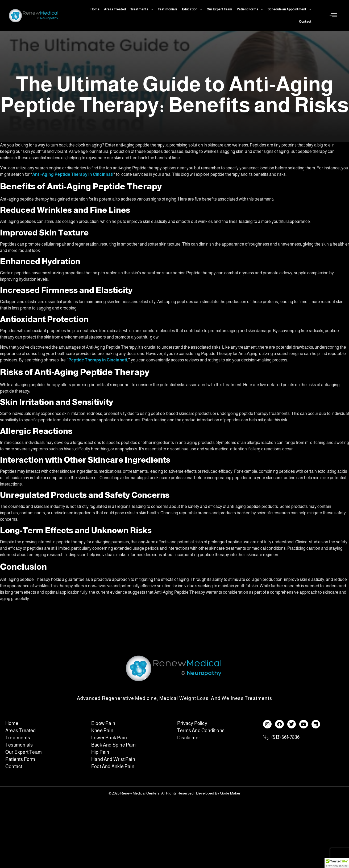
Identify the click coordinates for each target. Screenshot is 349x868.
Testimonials (168, 9)
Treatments (142, 9)
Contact (305, 22)
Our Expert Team (219, 9)
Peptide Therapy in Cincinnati (98, 360)
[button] (337, 863)
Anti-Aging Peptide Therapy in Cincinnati (73, 174)
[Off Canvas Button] (333, 15)
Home (95, 9)
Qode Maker (230, 793)
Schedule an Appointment (289, 9)
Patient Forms (250, 9)
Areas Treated (115, 9)
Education (192, 9)
